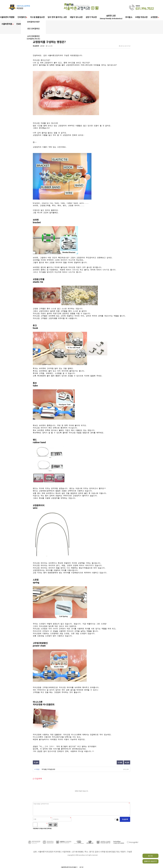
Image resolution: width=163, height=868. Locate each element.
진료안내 (20, 24)
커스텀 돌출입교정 (37, 17)
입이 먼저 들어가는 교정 (57, 17)
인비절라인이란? (33, 22)
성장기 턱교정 (91, 17)
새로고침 (55, 825)
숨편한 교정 (111, 17)
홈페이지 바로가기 (151, 861)
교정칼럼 (155, 17)
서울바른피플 (7, 24)
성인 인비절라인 (33, 28)
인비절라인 (22, 17)
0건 (42, 46)
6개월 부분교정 (141, 17)
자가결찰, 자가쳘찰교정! (48, 769)
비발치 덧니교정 (76, 17)
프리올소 (129, 17)
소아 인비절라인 (33, 37)
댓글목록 (37, 779)
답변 (127, 762)
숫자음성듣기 (50, 825)
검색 (36, 762)
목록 (120, 762)
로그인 (150, 856)
